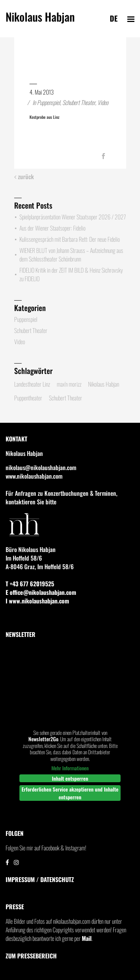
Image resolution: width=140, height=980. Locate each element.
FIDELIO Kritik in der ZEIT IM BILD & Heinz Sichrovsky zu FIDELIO (71, 274)
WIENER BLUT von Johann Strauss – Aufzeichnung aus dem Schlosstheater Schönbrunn (71, 255)
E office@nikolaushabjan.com (41, 592)
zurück (24, 177)
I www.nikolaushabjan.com (37, 601)
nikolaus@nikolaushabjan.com (41, 467)
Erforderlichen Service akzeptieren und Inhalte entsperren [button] (70, 793)
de (114, 18)
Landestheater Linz (32, 384)
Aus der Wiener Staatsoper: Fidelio (52, 228)
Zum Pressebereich (31, 956)
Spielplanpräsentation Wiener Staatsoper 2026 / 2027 (73, 217)
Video (103, 102)
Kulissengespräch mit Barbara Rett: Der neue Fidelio (70, 239)
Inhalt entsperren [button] (70, 778)
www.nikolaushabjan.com (34, 476)
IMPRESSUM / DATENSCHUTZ (40, 879)
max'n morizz (69, 384)
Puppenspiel (49, 102)
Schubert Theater (79, 102)
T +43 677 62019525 (30, 584)
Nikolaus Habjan (40, 20)
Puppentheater (28, 398)
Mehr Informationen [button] (70, 768)
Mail (87, 938)
